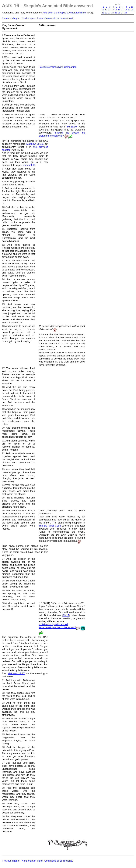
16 (119, 10)
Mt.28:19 (72, 127)
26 (119, 13)
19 (129, 10)
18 (126, 10)
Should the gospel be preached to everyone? (62, 134)
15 (116, 10)
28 (126, 13)
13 (109, 10)
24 (113, 13)
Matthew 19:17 (16, 673)
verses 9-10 (29, 165)
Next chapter (29, 18)
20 (132, 10)
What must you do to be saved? (57, 627)
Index (40, 18)
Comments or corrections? (59, 18)
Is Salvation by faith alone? (53, 624)
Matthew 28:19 (35, 144)
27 (122, 13)
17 (122, 10)
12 (106, 10)
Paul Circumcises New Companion (58, 67)
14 (113, 10)
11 (103, 10)
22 (106, 13)
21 (103, 13)
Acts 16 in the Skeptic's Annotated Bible (64, 13)
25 (116, 13)
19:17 (66, 615)
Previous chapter (11, 18)
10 (132, 7)
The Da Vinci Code (50, 526)
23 (109, 13)
